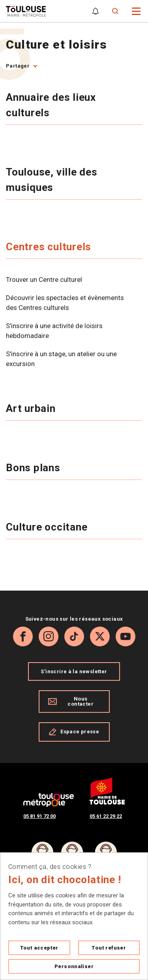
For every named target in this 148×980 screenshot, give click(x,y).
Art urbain (32, 408)
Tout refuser (109, 948)
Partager (18, 66)
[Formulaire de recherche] (115, 11)
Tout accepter (39, 948)
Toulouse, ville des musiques (52, 180)
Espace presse (74, 732)
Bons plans (35, 468)
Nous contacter (71, 701)
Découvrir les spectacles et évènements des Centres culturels (65, 303)
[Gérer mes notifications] (96, 11)
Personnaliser (74, 966)
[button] (136, 10)
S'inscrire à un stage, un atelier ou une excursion (61, 359)
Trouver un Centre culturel (44, 279)
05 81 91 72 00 (39, 816)
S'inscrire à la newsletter (74, 671)
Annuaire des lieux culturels (51, 105)
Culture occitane (48, 527)
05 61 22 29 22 (106, 816)
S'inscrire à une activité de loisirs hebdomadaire (54, 331)
